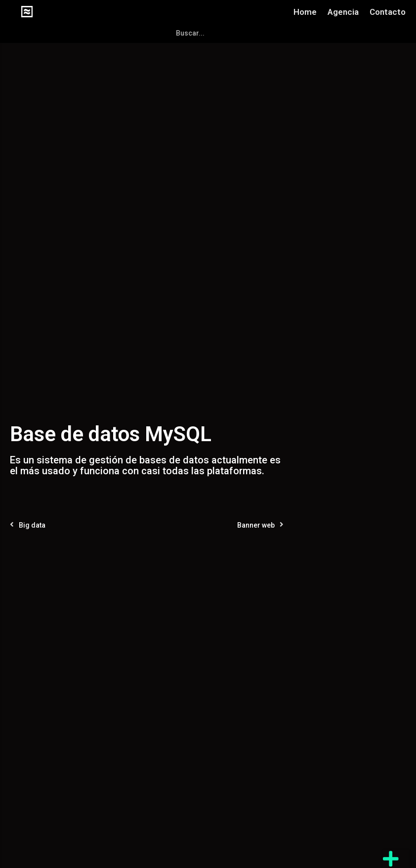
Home (305, 12)
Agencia (343, 12)
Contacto (388, 12)
